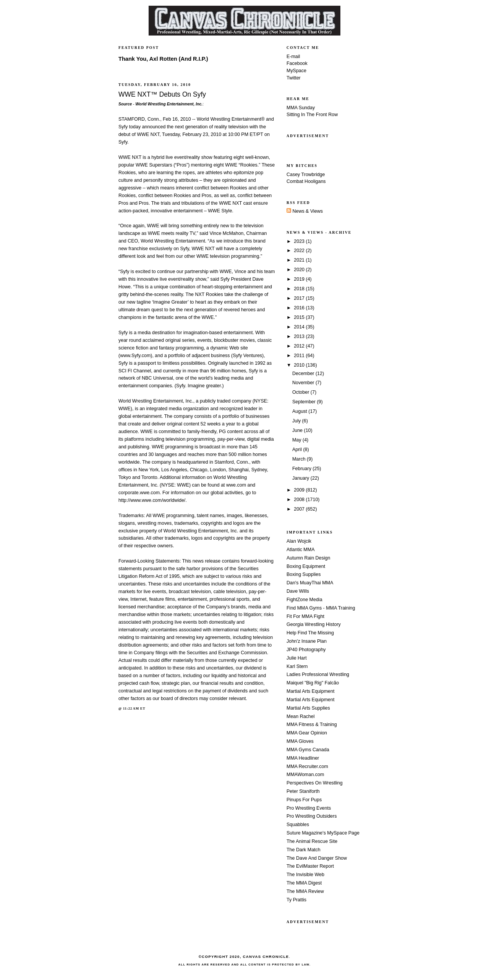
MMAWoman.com (305, 775)
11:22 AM (131, 708)
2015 (300, 317)
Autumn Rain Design (308, 558)
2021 (300, 260)
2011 (300, 356)
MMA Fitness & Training (312, 724)
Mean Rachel (300, 716)
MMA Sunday (301, 108)
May (297, 440)
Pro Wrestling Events (309, 808)
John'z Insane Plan (307, 641)
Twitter (294, 78)
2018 (300, 289)
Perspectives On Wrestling (315, 783)
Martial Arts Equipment (310, 691)
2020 (300, 270)
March (300, 459)
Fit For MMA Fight (305, 616)
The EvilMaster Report (310, 866)
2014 (300, 327)
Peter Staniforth (303, 791)
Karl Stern (297, 666)
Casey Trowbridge (306, 175)
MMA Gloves (300, 741)
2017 (300, 298)
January (301, 478)
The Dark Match (304, 850)
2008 (300, 500)
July (297, 421)
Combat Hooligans (306, 181)
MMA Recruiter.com (307, 767)
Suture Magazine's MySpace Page (323, 833)
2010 (300, 365)
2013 (300, 336)
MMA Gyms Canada (308, 750)
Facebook (297, 63)
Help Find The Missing (310, 633)
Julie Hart (297, 658)
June (298, 430)
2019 (300, 279)
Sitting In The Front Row (312, 115)
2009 (300, 490)
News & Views (305, 211)
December (304, 374)
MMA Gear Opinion (307, 733)
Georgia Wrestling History (314, 624)
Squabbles (298, 825)
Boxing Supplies (304, 574)
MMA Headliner (303, 758)
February (302, 469)
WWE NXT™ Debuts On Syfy (162, 94)
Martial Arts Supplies (308, 708)
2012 (300, 346)
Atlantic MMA (300, 550)
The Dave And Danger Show (317, 858)
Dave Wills (298, 591)
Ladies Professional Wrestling (318, 674)
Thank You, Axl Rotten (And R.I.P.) (163, 59)
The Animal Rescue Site (312, 841)
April (298, 450)
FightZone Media (304, 600)
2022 (300, 251)
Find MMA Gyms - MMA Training (321, 608)
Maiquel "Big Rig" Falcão (313, 683)
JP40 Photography (306, 650)
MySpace (296, 71)
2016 (300, 308)
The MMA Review (305, 891)
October (301, 392)
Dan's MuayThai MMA (310, 583)
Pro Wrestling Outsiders (312, 816)
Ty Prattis (296, 900)
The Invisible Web (305, 875)
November (304, 383)
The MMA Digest (304, 883)
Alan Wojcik (299, 541)
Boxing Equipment (306, 566)
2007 (300, 509)
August (300, 411)
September (304, 402)
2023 (300, 241)
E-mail (293, 57)
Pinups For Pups (304, 800)
